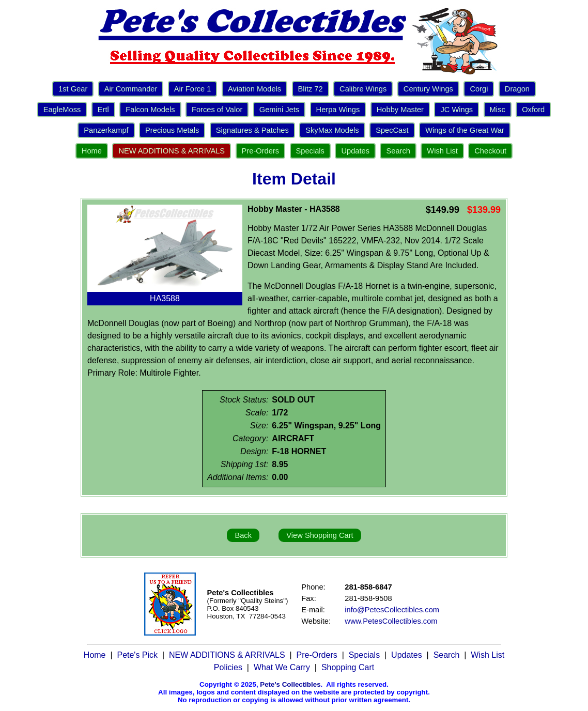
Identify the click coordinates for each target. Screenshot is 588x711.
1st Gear (73, 89)
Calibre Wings (363, 89)
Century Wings (428, 89)
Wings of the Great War (465, 130)
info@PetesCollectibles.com (392, 610)
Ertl (103, 110)
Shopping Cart (348, 667)
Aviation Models (254, 89)
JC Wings (457, 110)
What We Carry (282, 667)
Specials (310, 151)
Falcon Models (150, 110)
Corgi (479, 89)
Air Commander (131, 89)
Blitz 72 (311, 89)
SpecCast (392, 130)
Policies (228, 667)
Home (92, 151)
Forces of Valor (217, 110)
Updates (355, 151)
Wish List (442, 151)
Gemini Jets (279, 110)
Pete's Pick (137, 655)
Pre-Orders (260, 151)
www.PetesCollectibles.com (391, 621)
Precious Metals (172, 130)
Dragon (517, 89)
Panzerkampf (106, 130)
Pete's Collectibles (290, 684)
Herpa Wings (338, 110)
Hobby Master (400, 110)
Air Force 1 (193, 89)
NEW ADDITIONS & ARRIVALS (172, 151)
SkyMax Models (332, 130)
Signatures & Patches (252, 130)
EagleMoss (62, 110)
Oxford (533, 110)
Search (398, 151)
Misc (498, 110)
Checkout (490, 151)
